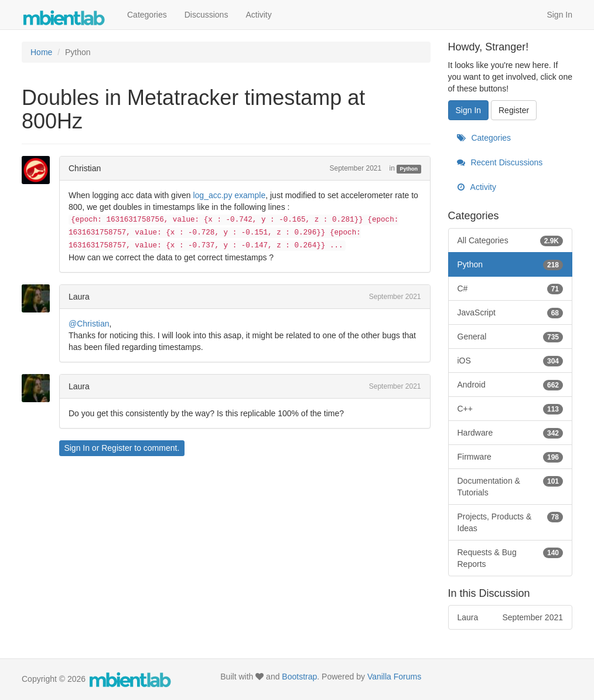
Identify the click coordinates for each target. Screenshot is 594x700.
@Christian (89, 324)
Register (117, 448)
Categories (147, 15)
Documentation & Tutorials (511, 486)
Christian (85, 168)
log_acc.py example (229, 195)
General (511, 337)
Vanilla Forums (394, 677)
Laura (79, 297)
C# (511, 288)
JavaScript (511, 312)
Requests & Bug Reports (511, 558)
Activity (258, 15)
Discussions (206, 15)
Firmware (511, 457)
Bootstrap (299, 677)
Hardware (511, 433)
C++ (511, 409)
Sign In (559, 15)
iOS (511, 361)
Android (511, 385)
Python (409, 169)
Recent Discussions (500, 162)
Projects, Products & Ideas (511, 522)
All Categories (511, 240)
